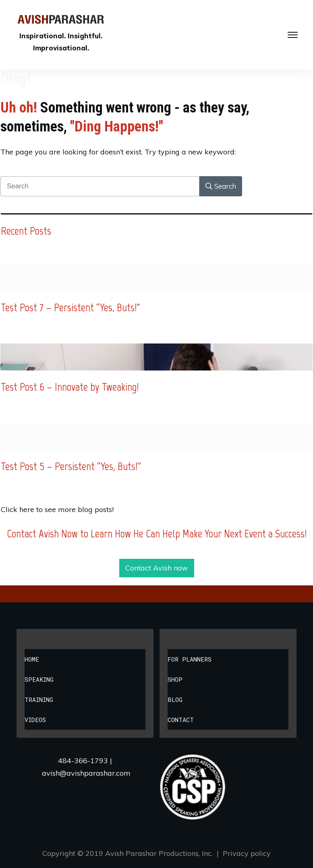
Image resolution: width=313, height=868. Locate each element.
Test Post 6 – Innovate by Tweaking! (70, 387)
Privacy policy (247, 853)
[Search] (221, 186)
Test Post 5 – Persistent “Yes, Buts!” (71, 466)
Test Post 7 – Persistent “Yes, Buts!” (70, 307)
